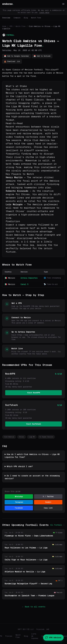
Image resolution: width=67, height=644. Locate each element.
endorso (8, 4)
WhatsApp (19, 497)
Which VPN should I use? (20, 466)
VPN (11, 26)
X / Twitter (48, 497)
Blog (26, 18)
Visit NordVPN (34, 393)
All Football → (57, 525)
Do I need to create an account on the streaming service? (32, 477)
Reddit (48, 502)
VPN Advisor (53, 638)
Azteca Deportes (29, 278)
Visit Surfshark (34, 424)
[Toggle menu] (63, 4)
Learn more (44, 13)
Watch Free (36, 18)
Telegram (19, 502)
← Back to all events (33, 607)
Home (4, 26)
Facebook (19, 508)
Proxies (9, 636)
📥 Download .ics (12, 61)
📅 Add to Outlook (42, 56)
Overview (6, 18)
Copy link (48, 508)
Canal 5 (24, 284)
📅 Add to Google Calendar (16, 56)
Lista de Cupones (35, 636)
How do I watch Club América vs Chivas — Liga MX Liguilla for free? (32, 456)
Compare (17, 18)
